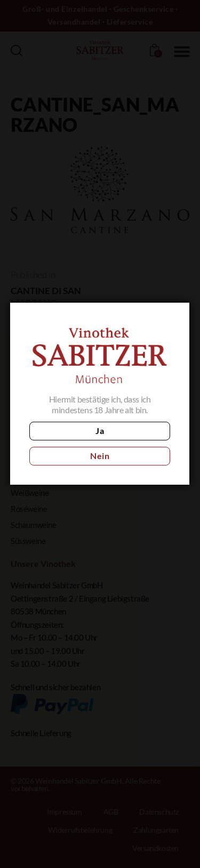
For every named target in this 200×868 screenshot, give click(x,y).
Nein (99, 456)
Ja (99, 431)
